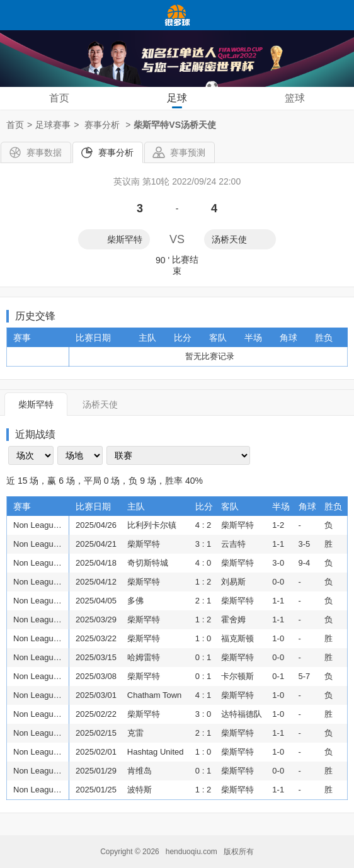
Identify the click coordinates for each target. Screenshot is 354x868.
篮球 (295, 98)
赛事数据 (44, 152)
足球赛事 (53, 125)
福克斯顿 (237, 638)
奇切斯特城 (148, 563)
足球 (177, 98)
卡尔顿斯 (237, 676)
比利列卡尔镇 (152, 525)
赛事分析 (116, 152)
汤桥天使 (229, 239)
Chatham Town (154, 695)
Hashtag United (156, 752)
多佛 (135, 601)
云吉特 (233, 544)
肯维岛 (140, 771)
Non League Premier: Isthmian (39, 525)
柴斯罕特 (125, 239)
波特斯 (140, 790)
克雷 (135, 733)
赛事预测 (188, 152)
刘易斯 (233, 582)
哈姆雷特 (144, 657)
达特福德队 (242, 714)
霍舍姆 (233, 620)
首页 (59, 98)
